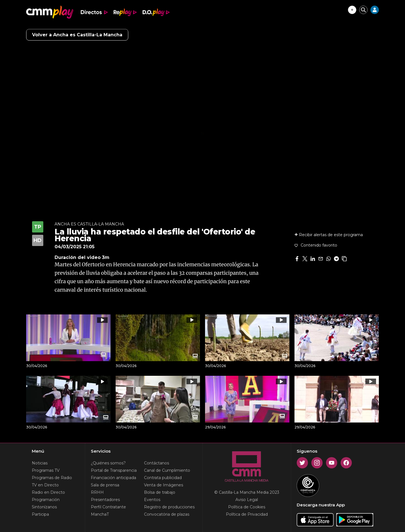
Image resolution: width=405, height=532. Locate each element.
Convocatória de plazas (167, 514)
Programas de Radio (52, 478)
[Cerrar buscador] (363, 10)
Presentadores (105, 500)
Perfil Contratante (108, 507)
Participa (40, 514)
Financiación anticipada (113, 478)
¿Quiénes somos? (108, 463)
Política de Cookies (247, 507)
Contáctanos (157, 463)
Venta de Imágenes (164, 485)
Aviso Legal (247, 500)
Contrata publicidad (163, 478)
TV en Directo (45, 485)
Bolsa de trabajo (160, 492)
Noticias (40, 463)
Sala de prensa (105, 485)
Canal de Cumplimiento (167, 470)
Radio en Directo (48, 492)
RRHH (97, 492)
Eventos (152, 500)
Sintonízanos (44, 507)
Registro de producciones (169, 507)
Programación (46, 500)
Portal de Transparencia (114, 470)
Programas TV (46, 470)
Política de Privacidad (247, 514)
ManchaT (100, 514)
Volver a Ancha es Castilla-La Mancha (77, 35)
